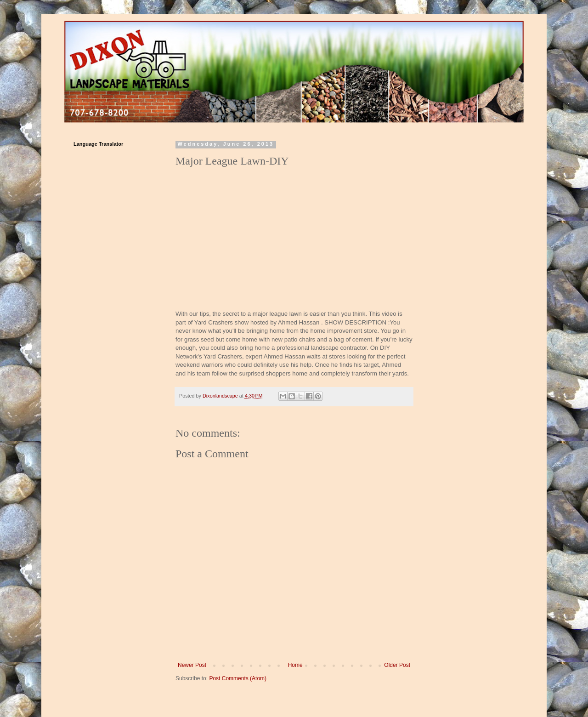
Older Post (397, 665)
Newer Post (192, 665)
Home (295, 665)
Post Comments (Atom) (238, 678)
